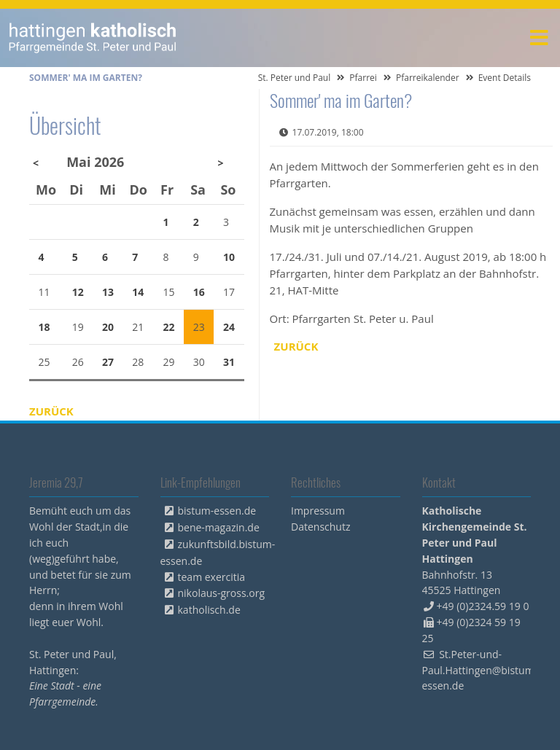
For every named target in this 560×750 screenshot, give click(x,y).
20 (108, 327)
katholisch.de (209, 610)
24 (229, 327)
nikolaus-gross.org (222, 593)
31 (229, 362)
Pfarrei (363, 78)
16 (199, 292)
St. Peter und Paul (295, 78)
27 (108, 362)
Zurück (296, 346)
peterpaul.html (93, 38)
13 (108, 292)
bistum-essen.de (217, 511)
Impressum (318, 511)
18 (44, 327)
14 (138, 292)
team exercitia (212, 577)
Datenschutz (320, 527)
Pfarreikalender (428, 78)
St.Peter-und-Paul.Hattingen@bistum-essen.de (480, 670)
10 (229, 257)
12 (78, 292)
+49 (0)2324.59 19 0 (483, 606)
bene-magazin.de (219, 527)
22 (169, 327)
